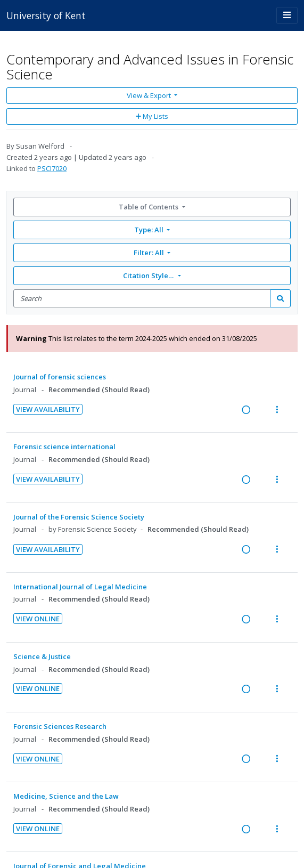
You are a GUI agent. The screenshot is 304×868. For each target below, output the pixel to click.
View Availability (48, 409)
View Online (38, 619)
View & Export (150, 95)
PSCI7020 (52, 168)
